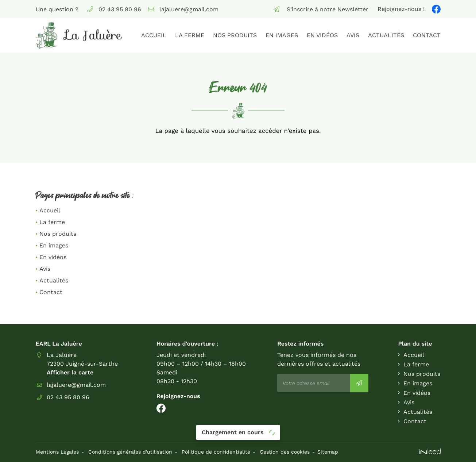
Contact (427, 35)
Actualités (386, 35)
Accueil (154, 35)
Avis (353, 35)
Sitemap (328, 452)
